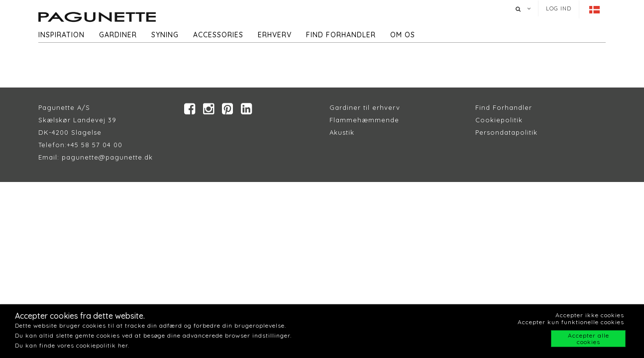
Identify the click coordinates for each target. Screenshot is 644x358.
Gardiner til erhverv (365, 107)
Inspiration (61, 35)
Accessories (218, 35)
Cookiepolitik (499, 120)
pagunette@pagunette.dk (107, 157)
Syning (165, 35)
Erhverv (275, 35)
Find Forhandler (504, 107)
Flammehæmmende (364, 120)
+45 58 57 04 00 (95, 145)
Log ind (559, 8)
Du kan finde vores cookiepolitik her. (72, 345)
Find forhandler (341, 35)
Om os (403, 35)
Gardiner (118, 35)
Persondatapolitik (506, 132)
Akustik (342, 132)
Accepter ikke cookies (590, 315)
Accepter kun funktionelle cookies (571, 322)
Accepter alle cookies (589, 339)
